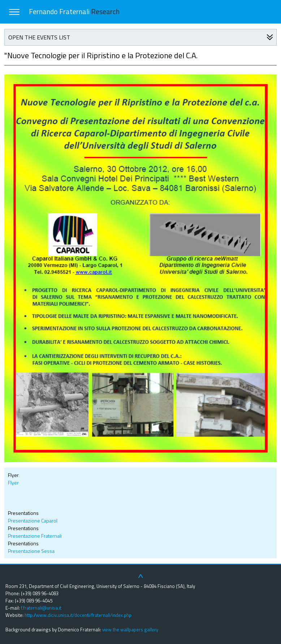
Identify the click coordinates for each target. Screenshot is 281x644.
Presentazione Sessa (31, 551)
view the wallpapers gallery (130, 630)
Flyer (13, 483)
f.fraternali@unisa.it (41, 608)
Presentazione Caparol (33, 521)
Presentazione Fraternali (35, 536)
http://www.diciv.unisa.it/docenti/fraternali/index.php (78, 615)
